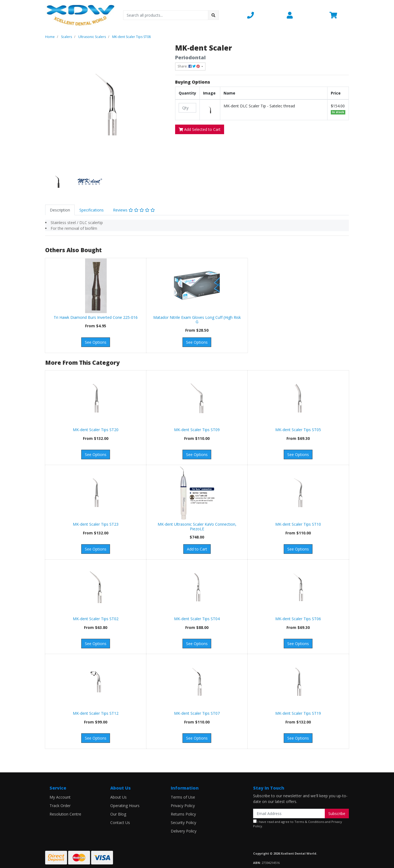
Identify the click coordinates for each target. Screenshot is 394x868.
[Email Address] (289, 813)
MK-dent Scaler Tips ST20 (96, 430)
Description (60, 210)
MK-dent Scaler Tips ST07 (197, 713)
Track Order (60, 806)
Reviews (134, 210)
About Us (118, 797)
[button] (264, 15)
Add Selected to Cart (200, 129)
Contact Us (120, 823)
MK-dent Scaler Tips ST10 (298, 524)
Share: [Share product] (189, 66)
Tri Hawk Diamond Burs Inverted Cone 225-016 (96, 317)
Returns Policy (183, 814)
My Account (60, 797)
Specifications (92, 210)
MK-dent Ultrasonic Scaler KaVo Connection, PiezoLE (197, 526)
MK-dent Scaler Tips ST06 (298, 619)
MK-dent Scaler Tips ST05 (298, 430)
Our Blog (118, 814)
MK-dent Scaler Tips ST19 (298, 713)
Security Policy (183, 823)
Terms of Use (183, 797)
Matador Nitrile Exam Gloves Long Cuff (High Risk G (197, 320)
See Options (96, 342)
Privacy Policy (183, 806)
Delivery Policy (184, 831)
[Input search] (166, 15)
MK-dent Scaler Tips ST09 (197, 430)
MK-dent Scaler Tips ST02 (96, 619)
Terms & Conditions (309, 822)
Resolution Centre (65, 814)
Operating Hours (125, 806)
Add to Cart (197, 549)
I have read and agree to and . (298, 824)
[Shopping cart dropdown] (339, 15)
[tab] (60, 210)
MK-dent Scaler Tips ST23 (96, 524)
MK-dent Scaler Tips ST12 (96, 713)
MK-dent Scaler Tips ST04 (197, 619)
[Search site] (213, 15)
